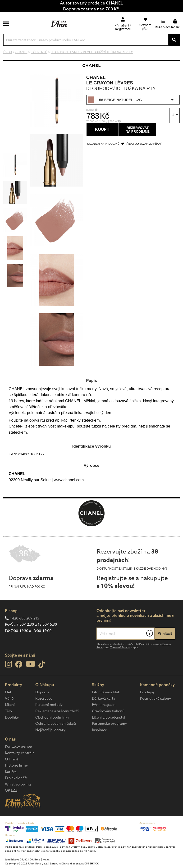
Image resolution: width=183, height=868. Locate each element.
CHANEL (96, 77)
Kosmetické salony (156, 698)
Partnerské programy (110, 724)
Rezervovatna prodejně (138, 130)
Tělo (8, 711)
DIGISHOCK (91, 864)
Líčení (10, 705)
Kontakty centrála (20, 753)
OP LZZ (11, 790)
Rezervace (44, 698)
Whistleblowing (18, 784)
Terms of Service (120, 648)
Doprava (42, 692)
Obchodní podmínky (52, 717)
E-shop (11, 611)
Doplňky (12, 717)
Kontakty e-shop (18, 746)
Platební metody (49, 705)
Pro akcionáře (16, 778)
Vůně (9, 698)
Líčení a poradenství (109, 717)
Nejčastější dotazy (50, 730)
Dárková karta (104, 698)
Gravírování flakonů (108, 711)
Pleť (8, 692)
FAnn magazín (104, 705)
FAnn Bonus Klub (106, 692)
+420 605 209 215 (24, 618)
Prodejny (147, 692)
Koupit (103, 129)
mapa (46, 860)
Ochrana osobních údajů (56, 724)
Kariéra (11, 772)
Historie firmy (16, 765)
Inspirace (99, 730)
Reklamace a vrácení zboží (57, 711)
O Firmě (12, 759)
